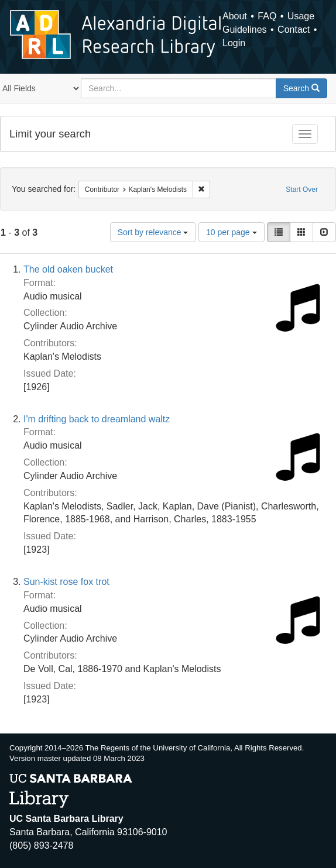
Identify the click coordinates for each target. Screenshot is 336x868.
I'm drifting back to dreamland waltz (97, 419)
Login (234, 43)
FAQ (267, 16)
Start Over (302, 190)
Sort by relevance (153, 232)
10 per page (232, 232)
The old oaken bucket (68, 269)
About (235, 16)
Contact (294, 30)
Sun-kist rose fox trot (66, 582)
